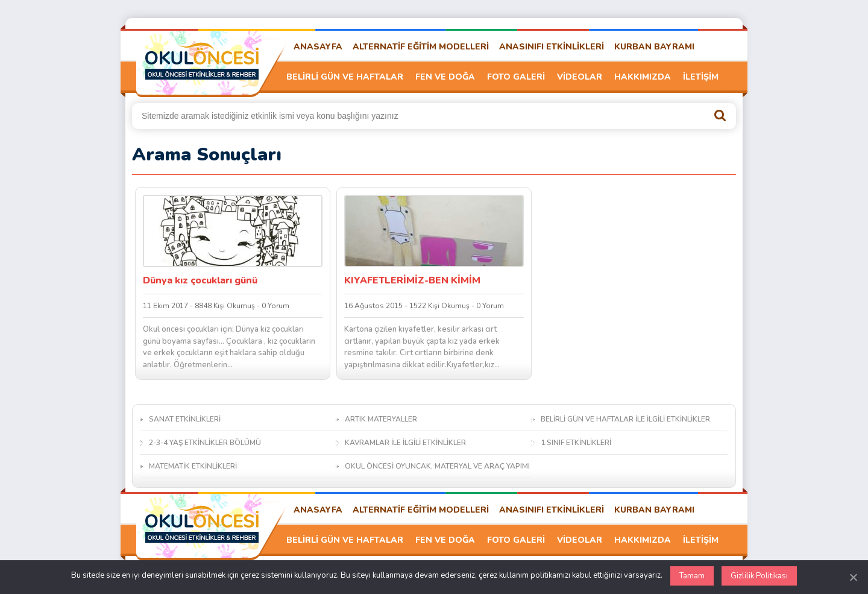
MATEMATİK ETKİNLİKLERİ (193, 466)
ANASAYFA (318, 47)
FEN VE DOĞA (445, 77)
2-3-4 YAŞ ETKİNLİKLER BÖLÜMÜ (205, 443)
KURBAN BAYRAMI (654, 47)
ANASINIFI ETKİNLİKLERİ (552, 47)
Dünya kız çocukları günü (200, 280)
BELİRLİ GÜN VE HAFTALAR (345, 77)
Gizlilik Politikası (759, 576)
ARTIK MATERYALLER (381, 419)
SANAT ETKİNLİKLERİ (185, 419)
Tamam (692, 576)
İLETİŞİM (701, 77)
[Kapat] (853, 577)
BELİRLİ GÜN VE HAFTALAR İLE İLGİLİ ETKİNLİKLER (625, 419)
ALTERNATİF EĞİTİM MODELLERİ (421, 47)
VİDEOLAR (580, 77)
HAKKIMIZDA (643, 77)
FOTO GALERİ (516, 77)
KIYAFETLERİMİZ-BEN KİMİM (412, 280)
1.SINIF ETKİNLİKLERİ (576, 443)
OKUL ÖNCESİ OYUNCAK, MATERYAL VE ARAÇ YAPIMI (437, 466)
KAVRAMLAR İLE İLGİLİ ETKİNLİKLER (405, 443)
